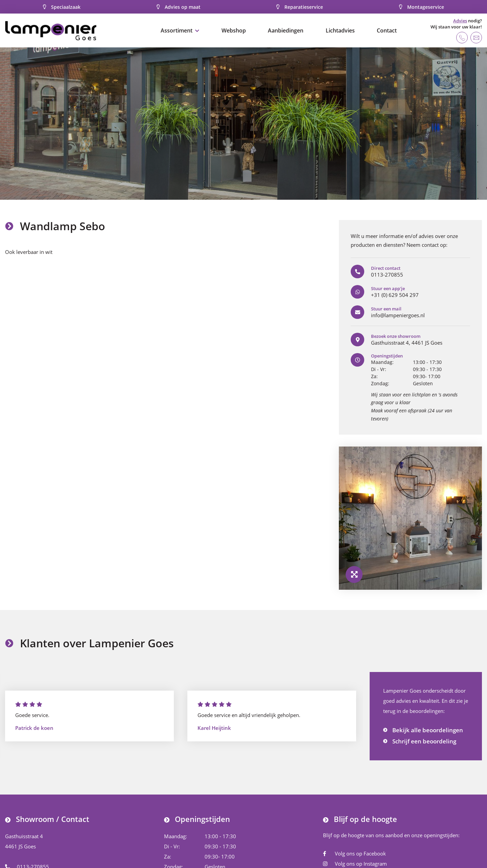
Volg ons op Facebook (354, 853)
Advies (460, 21)
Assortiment (177, 30)
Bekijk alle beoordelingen (428, 730)
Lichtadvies (340, 30)
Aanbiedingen (286, 30)
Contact (387, 30)
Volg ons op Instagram (355, 864)
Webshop (234, 30)
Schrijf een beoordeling (424, 741)
